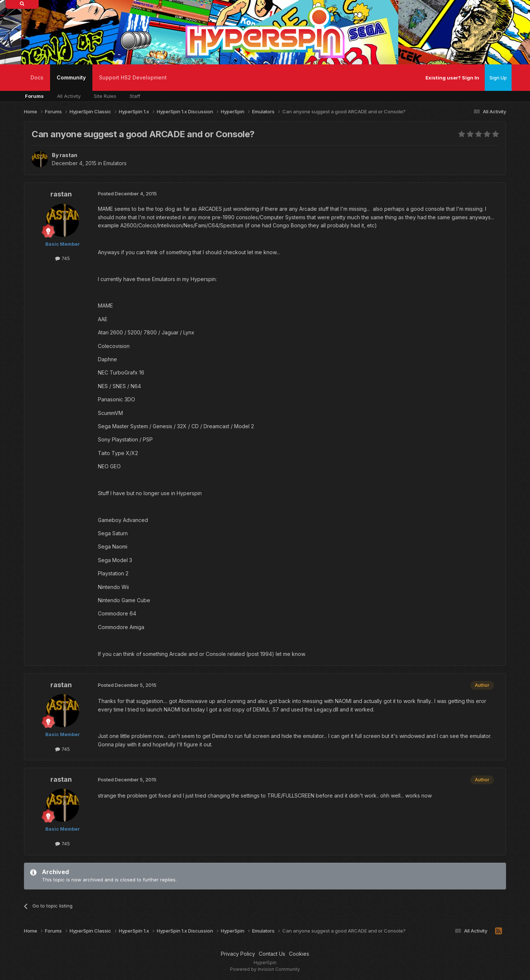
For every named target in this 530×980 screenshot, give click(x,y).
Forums (34, 96)
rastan (68, 155)
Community (71, 83)
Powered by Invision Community (265, 969)
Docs (37, 77)
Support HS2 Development (133, 77)
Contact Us (272, 954)
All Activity (69, 96)
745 (63, 258)
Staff (135, 96)
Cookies (299, 954)
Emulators (115, 163)
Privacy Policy (238, 954)
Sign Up (498, 78)
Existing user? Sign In (452, 78)
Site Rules (105, 96)
